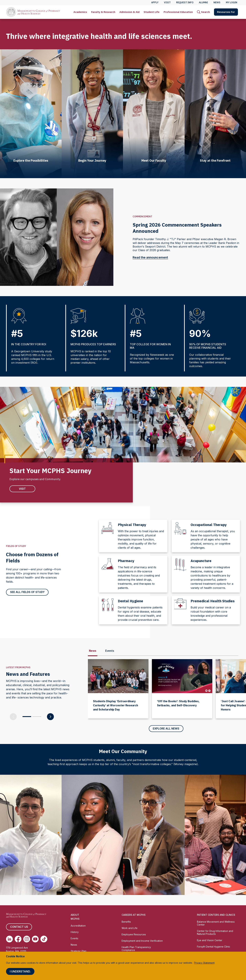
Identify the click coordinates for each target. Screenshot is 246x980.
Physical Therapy (132, 525)
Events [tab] (110, 651)
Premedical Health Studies (213, 601)
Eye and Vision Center (210, 940)
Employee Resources (134, 935)
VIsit (22, 489)
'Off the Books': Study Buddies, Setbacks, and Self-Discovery (178, 703)
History (75, 932)
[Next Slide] (50, 717)
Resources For (226, 12)
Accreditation (78, 926)
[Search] (203, 12)
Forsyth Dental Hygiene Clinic (214, 947)
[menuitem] (80, 12)
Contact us (19, 927)
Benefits (126, 922)
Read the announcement (153, 257)
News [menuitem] (217, 2)
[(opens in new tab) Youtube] (35, 939)
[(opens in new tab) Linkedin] (9, 939)
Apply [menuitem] (155, 2)
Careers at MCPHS (134, 915)
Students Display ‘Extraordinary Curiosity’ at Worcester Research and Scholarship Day (116, 705)
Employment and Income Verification (142, 941)
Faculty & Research (103, 12)
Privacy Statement (204, 963)
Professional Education (178, 12)
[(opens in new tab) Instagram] (27, 939)
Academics (80, 12)
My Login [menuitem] (232, 2)
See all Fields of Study (27, 592)
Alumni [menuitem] (203, 2)
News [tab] (93, 651)
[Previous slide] (5, 835)
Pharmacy (126, 561)
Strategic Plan (79, 951)
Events (74, 939)
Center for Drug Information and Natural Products (215, 933)
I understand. (20, 971)
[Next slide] (241, 835)
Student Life (152, 12)
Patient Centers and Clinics (216, 915)
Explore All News (166, 729)
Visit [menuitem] (167, 2)
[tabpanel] (166, 695)
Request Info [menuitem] (185, 2)
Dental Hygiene (130, 601)
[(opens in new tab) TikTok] (44, 939)
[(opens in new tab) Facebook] (18, 939)
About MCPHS (75, 917)
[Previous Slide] (13, 717)
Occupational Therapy (209, 525)
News (74, 945)
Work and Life (130, 928)
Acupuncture (201, 561)
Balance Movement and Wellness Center (216, 923)
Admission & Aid (129, 12)
